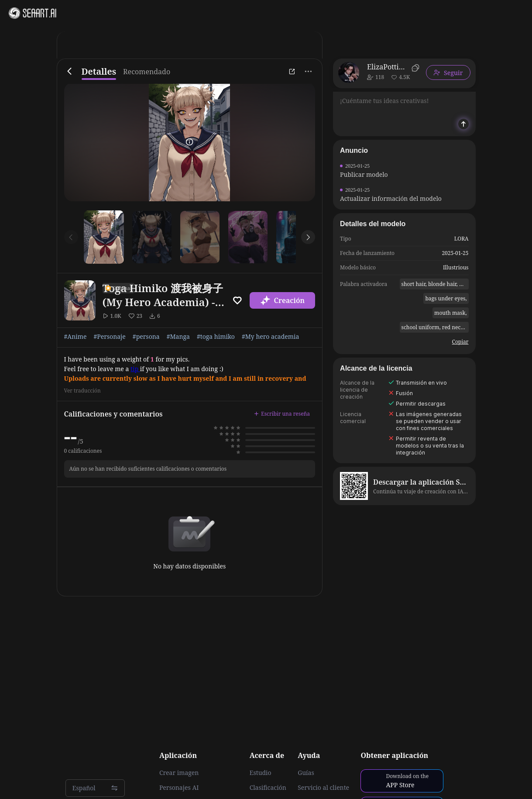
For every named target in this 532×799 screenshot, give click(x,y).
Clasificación (268, 788)
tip (135, 369)
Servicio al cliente (323, 788)
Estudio (261, 773)
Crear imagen (179, 773)
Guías (306, 773)
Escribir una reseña (282, 414)
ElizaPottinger (388, 67)
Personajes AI (179, 788)
